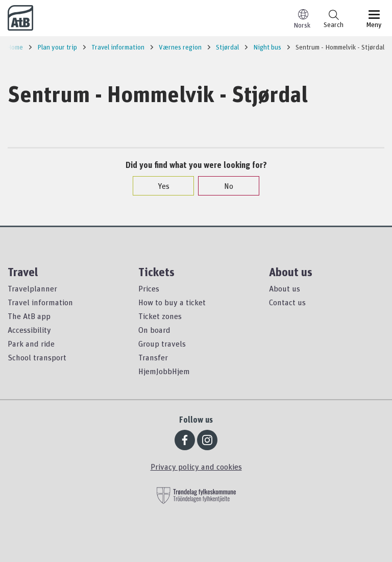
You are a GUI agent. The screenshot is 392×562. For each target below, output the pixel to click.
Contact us (287, 302)
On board (154, 330)
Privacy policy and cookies (196, 467)
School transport (37, 357)
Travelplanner (32, 288)
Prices (149, 288)
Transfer (153, 357)
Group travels (162, 344)
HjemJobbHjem (164, 371)
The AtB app (29, 316)
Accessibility (29, 330)
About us (285, 288)
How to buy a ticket (172, 302)
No (224, 186)
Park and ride (31, 344)
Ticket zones (160, 316)
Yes (158, 186)
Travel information (40, 302)
